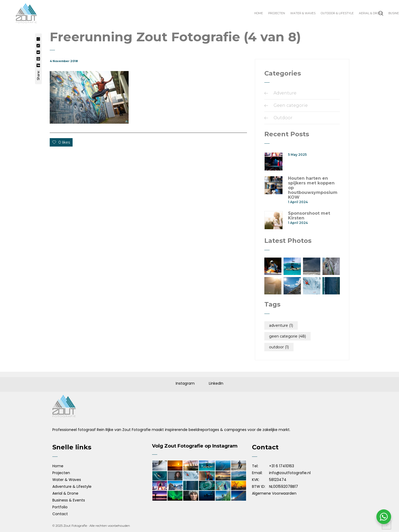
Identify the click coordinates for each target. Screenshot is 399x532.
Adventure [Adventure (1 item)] (281, 325)
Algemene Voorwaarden (274, 493)
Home (58, 466)
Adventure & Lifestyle (72, 486)
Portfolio (60, 507)
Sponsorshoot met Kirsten (309, 216)
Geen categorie (291, 105)
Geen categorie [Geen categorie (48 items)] (287, 336)
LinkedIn (216, 383)
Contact (60, 514)
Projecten (61, 473)
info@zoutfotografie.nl (290, 473)
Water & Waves (67, 480)
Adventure (285, 93)
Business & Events (69, 500)
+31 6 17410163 (282, 466)
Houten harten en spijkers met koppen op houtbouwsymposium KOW (313, 188)
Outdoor (283, 118)
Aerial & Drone (65, 493)
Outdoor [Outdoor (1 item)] (279, 347)
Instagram (185, 383)
